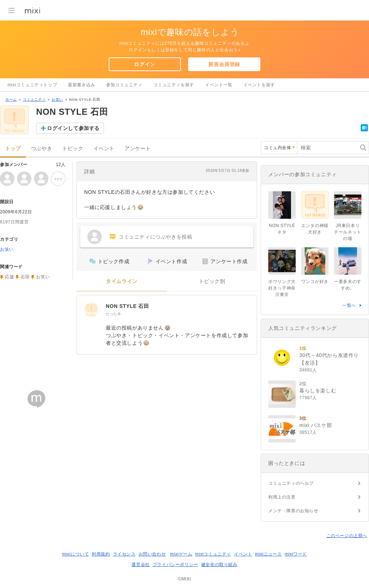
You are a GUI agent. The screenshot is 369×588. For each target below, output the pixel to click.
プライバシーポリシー (175, 565)
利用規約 (101, 554)
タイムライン (122, 281)
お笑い (57, 99)
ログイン (144, 64)
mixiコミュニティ (213, 554)
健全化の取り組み (219, 565)
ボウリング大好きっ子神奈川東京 (282, 288)
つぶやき (42, 149)
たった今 (113, 314)
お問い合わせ (152, 554)
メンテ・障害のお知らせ (293, 511)
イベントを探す (259, 85)
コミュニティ (34, 99)
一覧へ (349, 305)
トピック (73, 149)
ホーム (11, 99)
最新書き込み (82, 85)
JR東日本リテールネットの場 (348, 232)
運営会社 (140, 565)
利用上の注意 (282, 497)
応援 (10, 277)
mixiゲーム (181, 554)
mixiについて (75, 554)
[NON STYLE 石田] (91, 310)
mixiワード (296, 554)
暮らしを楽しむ (318, 391)
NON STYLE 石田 (127, 306)
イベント (104, 149)
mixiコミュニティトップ (32, 85)
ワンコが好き (315, 282)
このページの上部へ (347, 536)
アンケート (138, 149)
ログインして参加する (73, 128)
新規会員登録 (224, 64)
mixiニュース (268, 554)
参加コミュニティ (124, 85)
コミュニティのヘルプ (291, 483)
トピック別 (212, 281)
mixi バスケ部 (316, 425)
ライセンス (124, 554)
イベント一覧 (219, 85)
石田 (25, 277)
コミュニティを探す (174, 85)
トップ (13, 149)
